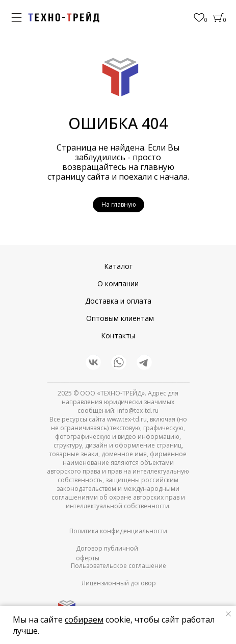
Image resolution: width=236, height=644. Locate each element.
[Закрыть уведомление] (228, 614)
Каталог (118, 266)
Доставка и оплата (118, 301)
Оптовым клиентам (120, 318)
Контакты (118, 336)
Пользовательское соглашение (119, 566)
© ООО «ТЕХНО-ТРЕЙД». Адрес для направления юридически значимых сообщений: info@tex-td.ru (120, 402)
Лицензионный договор (119, 583)
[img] (64, 17)
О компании (118, 283)
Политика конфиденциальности (118, 531)
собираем (84, 620)
